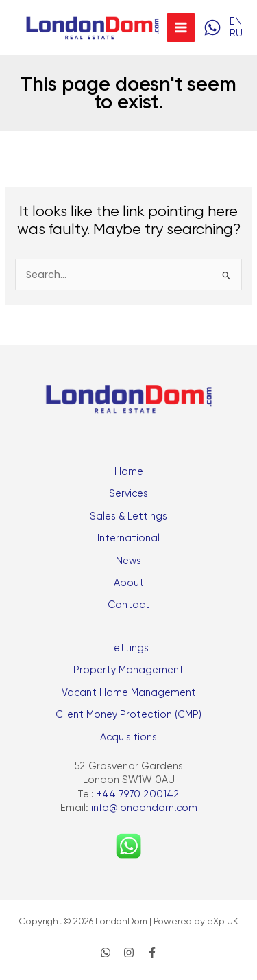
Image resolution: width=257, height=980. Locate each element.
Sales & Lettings (128, 516)
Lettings (129, 648)
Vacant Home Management (129, 693)
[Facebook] (152, 953)
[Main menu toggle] (181, 27)
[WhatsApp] (212, 27)
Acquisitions (128, 737)
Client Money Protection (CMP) (128, 715)
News (128, 561)
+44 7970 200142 (138, 794)
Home (129, 472)
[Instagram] (129, 953)
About (129, 583)
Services (128, 494)
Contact (128, 605)
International (128, 538)
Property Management (128, 670)
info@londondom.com (144, 808)
